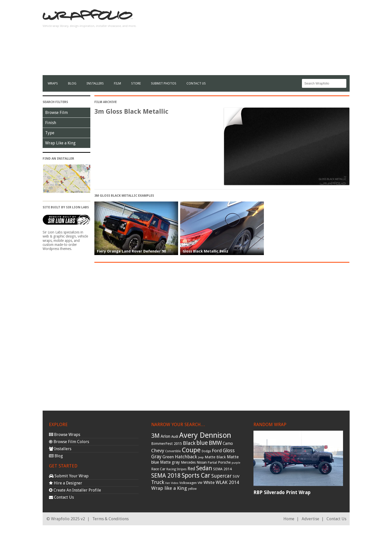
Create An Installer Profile (75, 490)
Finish (51, 123)
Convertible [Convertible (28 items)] (173, 451)
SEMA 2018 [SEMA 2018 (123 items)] (166, 476)
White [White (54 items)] (209, 482)
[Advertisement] (257, 40)
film (117, 83)
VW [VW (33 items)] (200, 483)
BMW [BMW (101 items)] (215, 443)
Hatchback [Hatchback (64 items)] (186, 457)
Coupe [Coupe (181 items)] (191, 450)
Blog (72, 83)
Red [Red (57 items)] (191, 469)
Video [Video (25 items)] (175, 483)
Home (289, 519)
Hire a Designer (66, 483)
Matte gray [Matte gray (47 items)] (170, 462)
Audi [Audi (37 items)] (175, 436)
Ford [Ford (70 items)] (217, 451)
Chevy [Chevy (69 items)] (158, 451)
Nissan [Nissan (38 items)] (202, 462)
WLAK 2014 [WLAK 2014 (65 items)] (227, 482)
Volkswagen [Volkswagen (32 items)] (188, 483)
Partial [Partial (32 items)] (212, 463)
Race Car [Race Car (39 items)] (158, 469)
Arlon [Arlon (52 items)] (165, 436)
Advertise (310, 519)
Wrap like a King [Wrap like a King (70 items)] (169, 488)
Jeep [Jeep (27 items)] (201, 457)
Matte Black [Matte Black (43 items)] (215, 457)
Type (50, 133)
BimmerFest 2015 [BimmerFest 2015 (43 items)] (167, 444)
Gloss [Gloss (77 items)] (229, 451)
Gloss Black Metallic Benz (206, 251)
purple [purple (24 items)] (236, 463)
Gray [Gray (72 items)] (156, 457)
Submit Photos (164, 83)
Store (136, 83)
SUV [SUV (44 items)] (236, 476)
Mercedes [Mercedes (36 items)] (188, 462)
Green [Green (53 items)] (168, 457)
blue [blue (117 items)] (202, 443)
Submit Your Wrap (69, 476)
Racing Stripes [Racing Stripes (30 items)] (176, 469)
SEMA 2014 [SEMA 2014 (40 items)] (222, 469)
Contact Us (196, 83)
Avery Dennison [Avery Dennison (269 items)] (205, 435)
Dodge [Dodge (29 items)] (206, 451)
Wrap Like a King (60, 143)
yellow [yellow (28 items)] (192, 489)
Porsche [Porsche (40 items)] (224, 462)
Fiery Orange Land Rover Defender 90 (131, 251)
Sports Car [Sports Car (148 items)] (196, 475)
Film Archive (106, 102)
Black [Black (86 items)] (189, 443)
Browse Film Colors (69, 442)
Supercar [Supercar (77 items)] (221, 476)
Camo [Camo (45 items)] (228, 444)
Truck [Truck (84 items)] (158, 482)
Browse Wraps (65, 435)
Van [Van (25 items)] (168, 483)
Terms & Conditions (110, 519)
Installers (95, 83)
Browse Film (56, 113)
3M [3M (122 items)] (155, 436)
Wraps (53, 83)
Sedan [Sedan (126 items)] (204, 468)
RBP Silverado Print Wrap (282, 492)
